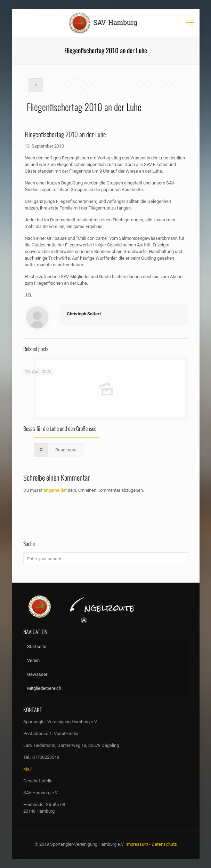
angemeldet (55, 490)
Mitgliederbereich (44, 688)
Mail (27, 769)
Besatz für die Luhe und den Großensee (60, 428)
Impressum (137, 844)
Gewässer (37, 674)
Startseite (37, 646)
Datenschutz (164, 844)
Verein (33, 660)
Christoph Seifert (84, 314)
